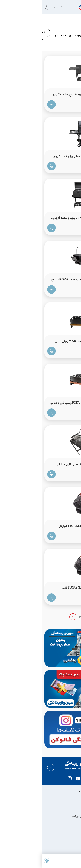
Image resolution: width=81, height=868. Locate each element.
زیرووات (37, 36)
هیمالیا (67, 36)
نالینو (76, 36)
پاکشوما (56, 36)
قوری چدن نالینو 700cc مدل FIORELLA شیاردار (47, 526)
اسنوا (22, 36)
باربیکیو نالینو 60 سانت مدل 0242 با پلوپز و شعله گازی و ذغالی (43, 219)
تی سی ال (8, 36)
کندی (47, 36)
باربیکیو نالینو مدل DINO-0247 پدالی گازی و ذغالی (45, 465)
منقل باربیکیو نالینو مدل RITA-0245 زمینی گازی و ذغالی (42, 403)
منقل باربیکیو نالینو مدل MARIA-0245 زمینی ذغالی (44, 342)
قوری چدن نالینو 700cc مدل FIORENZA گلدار (48, 588)
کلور (14, 36)
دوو (29, 36)
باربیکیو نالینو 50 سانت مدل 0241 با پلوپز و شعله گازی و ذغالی (44, 157)
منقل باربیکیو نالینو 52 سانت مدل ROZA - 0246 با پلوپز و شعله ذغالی (41, 281)
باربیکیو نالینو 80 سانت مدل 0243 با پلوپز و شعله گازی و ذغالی (43, 96)
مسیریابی (16, 7)
